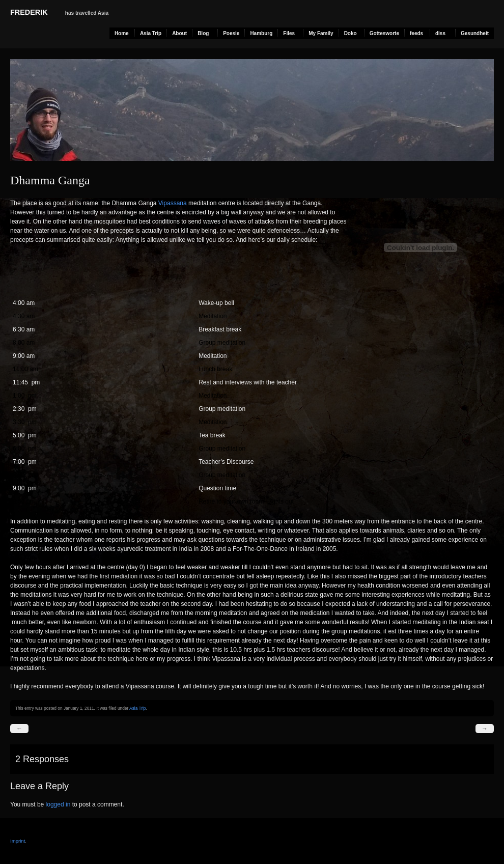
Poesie (231, 33)
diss (440, 33)
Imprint (18, 841)
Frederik (29, 12)
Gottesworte (384, 33)
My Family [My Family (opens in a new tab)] (321, 33)
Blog (203, 33)
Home (122, 33)
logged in (58, 804)
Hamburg (261, 33)
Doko (351, 33)
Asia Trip (151, 33)
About (179, 33)
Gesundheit (475, 33)
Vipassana (173, 203)
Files (289, 33)
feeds (416, 33)
